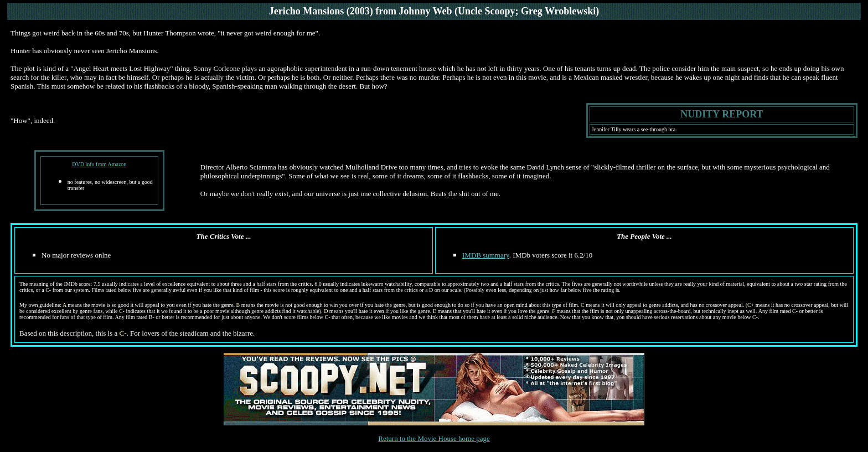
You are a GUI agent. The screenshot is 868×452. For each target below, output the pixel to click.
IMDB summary (486, 255)
